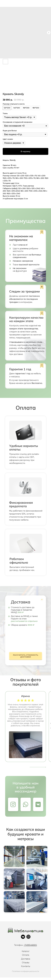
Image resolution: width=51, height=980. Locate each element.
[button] (26, 656)
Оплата (26, 955)
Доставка (26, 959)
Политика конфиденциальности (26, 971)
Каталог (26, 951)
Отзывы (26, 963)
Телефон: (26, 945)
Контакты (26, 966)
